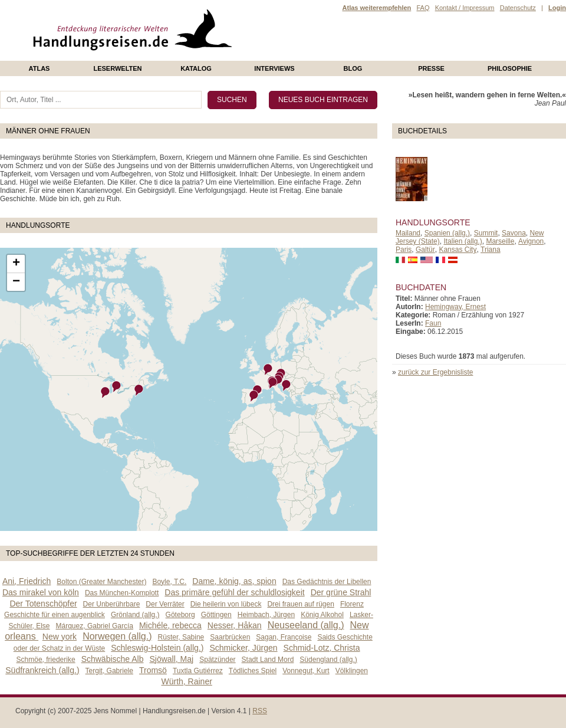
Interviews (274, 68)
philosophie (510, 68)
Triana (491, 250)
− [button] (16, 282)
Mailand (408, 233)
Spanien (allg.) (447, 233)
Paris (404, 250)
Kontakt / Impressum (465, 8)
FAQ (423, 8)
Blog (353, 68)
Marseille (500, 241)
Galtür (425, 250)
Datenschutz (518, 8)
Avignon (531, 241)
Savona (514, 233)
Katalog (196, 68)
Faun (433, 323)
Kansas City (458, 250)
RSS (260, 711)
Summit (486, 233)
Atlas (40, 68)
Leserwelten (117, 68)
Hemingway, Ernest (455, 307)
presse (431, 68)
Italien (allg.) (463, 241)
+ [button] (16, 264)
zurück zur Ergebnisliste (435, 372)
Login (557, 8)
